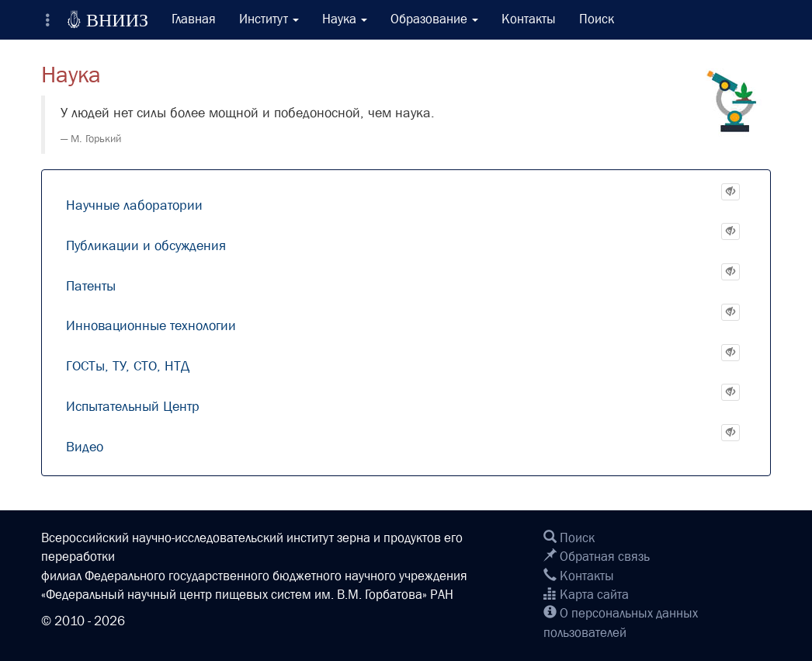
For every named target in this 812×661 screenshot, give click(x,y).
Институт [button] (269, 19)
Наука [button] (345, 19)
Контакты (529, 19)
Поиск (597, 19)
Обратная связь (597, 557)
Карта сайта (586, 595)
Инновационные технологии (151, 326)
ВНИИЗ (108, 19)
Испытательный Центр (133, 407)
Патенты (91, 286)
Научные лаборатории (134, 205)
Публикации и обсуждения (146, 246)
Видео (85, 447)
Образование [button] (434, 19)
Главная (194, 19)
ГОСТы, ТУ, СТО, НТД (128, 366)
